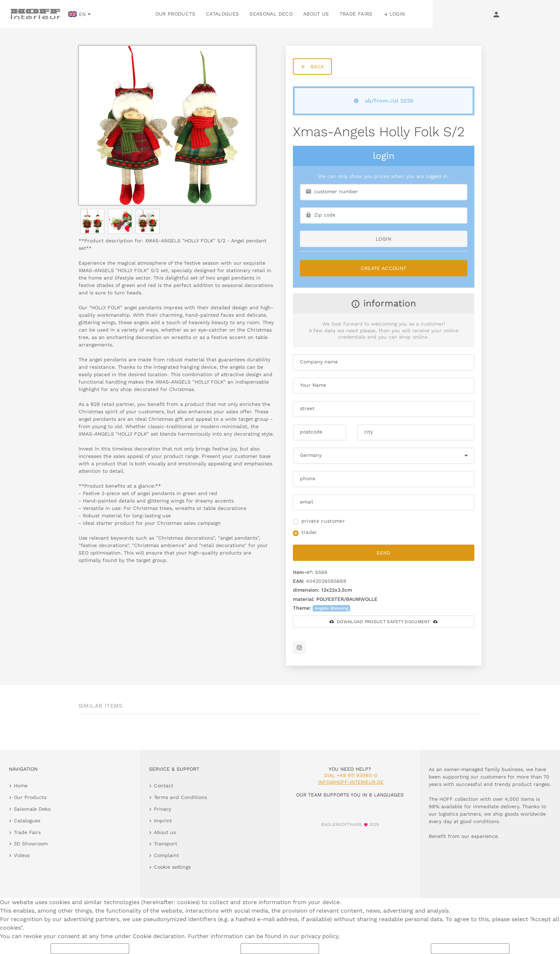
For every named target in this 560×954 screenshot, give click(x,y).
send (383, 553)
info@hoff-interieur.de (351, 782)
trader (309, 532)
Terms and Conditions (180, 797)
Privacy (163, 809)
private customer (323, 521)
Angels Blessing (331, 608)
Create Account (384, 268)
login (383, 239)
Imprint (163, 821)
